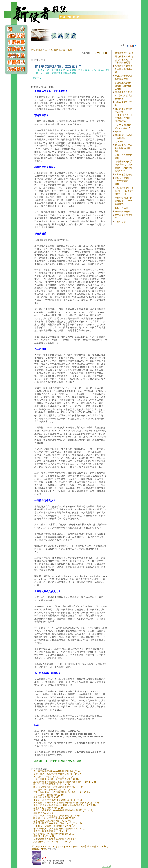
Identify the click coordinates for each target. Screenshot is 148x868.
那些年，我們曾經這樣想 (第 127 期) (52, 784)
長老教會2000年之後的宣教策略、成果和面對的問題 (124, 59)
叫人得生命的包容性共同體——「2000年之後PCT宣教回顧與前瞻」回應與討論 (124, 115)
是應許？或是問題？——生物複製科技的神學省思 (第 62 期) (63, 810)
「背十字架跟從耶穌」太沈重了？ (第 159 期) (56, 779)
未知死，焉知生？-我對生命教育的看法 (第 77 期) (58, 800)
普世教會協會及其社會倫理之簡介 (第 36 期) (55, 839)
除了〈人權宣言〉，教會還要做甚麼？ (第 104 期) (58, 787)
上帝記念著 (120, 222)
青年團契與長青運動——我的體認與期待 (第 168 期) (59, 771)
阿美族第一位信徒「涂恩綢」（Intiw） (124, 138)
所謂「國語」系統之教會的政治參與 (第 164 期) (57, 774)
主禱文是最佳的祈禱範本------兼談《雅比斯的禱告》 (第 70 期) (65, 805)
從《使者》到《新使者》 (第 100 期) (52, 790)
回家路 (118, 132)
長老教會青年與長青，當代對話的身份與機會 (124, 95)
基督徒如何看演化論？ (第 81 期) (50, 797)
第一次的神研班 (123, 212)
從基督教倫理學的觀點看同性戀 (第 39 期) (54, 834)
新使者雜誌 (37, 50)
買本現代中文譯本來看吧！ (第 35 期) (52, 842)
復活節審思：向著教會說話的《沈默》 (124, 148)
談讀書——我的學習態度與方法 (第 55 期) (54, 818)
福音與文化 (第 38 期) (44, 836)
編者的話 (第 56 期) (43, 813)
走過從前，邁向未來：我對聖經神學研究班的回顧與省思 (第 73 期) (67, 803)
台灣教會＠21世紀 (124, 53)
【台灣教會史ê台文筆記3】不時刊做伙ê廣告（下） (124, 191)
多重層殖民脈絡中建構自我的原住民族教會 (124, 86)
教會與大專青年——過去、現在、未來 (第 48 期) (58, 823)
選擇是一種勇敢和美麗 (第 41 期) (51, 831)
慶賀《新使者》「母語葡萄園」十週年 (124, 181)
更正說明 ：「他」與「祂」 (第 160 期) (53, 777)
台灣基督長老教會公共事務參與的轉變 (124, 69)
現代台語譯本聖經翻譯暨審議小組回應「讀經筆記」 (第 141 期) (65, 782)
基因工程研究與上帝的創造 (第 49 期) (52, 821)
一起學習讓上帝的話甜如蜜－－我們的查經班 (124, 201)
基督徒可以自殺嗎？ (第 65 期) (49, 808)
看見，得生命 (121, 208)
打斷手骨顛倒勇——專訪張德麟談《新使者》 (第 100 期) (62, 792)
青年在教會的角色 (124, 174)
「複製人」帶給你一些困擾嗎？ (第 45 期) (54, 826)
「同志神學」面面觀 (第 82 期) (49, 795)
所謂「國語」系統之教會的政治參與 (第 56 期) (57, 816)
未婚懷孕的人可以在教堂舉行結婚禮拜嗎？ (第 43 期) (60, 829)
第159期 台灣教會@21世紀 (59, 50)
